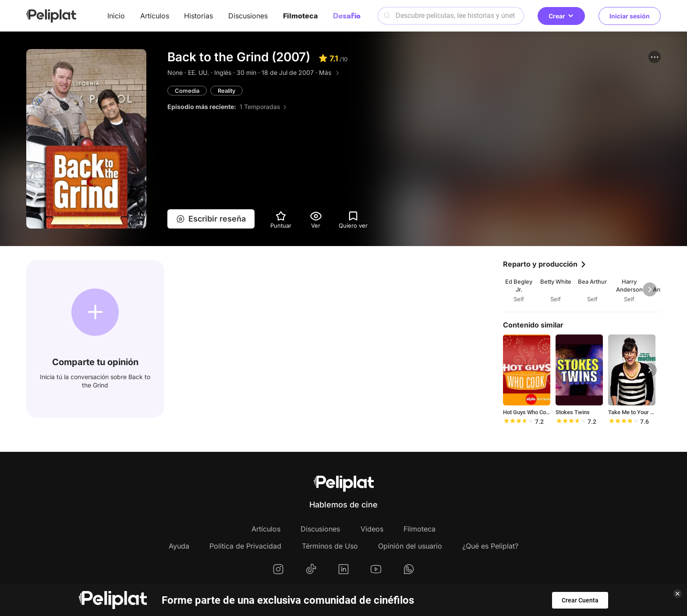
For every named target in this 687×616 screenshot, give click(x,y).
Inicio (116, 16)
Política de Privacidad (245, 546)
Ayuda (179, 546)
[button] (655, 57)
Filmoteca (300, 16)
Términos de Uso (330, 546)
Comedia (187, 91)
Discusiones (248, 16)
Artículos (155, 16)
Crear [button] (561, 16)
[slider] (518, 422)
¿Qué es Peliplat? (490, 546)
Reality (227, 91)
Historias (198, 16)
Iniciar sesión (630, 16)
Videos (372, 529)
